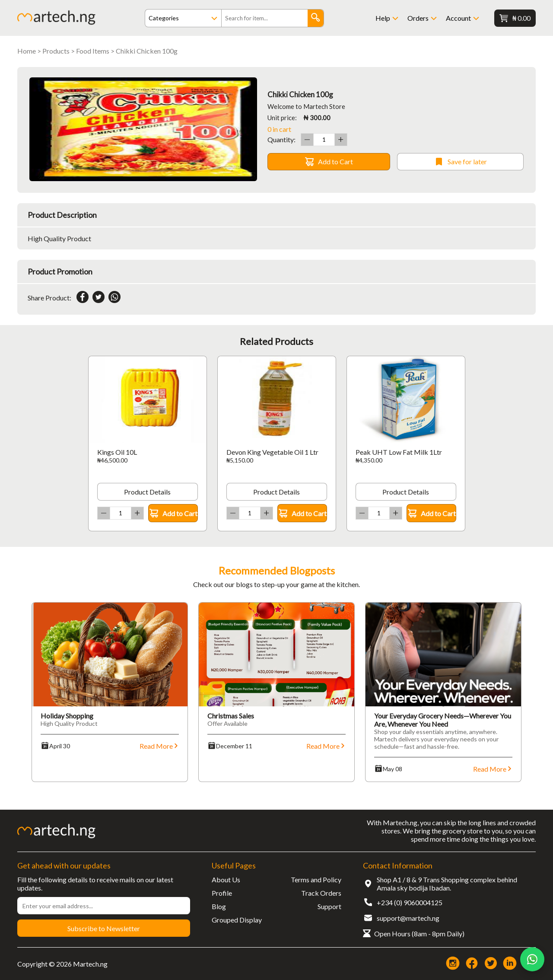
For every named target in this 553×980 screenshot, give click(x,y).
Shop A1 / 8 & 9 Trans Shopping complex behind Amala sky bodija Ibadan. (447, 884)
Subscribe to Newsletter (104, 928)
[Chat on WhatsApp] (532, 959)
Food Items (93, 51)
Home (27, 51)
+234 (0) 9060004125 (410, 902)
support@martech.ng (408, 918)
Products (56, 51)
